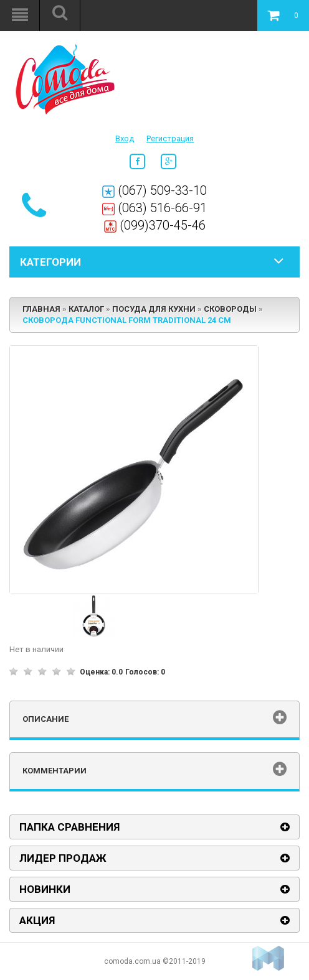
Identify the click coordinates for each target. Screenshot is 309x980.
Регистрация (170, 138)
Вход (125, 138)
